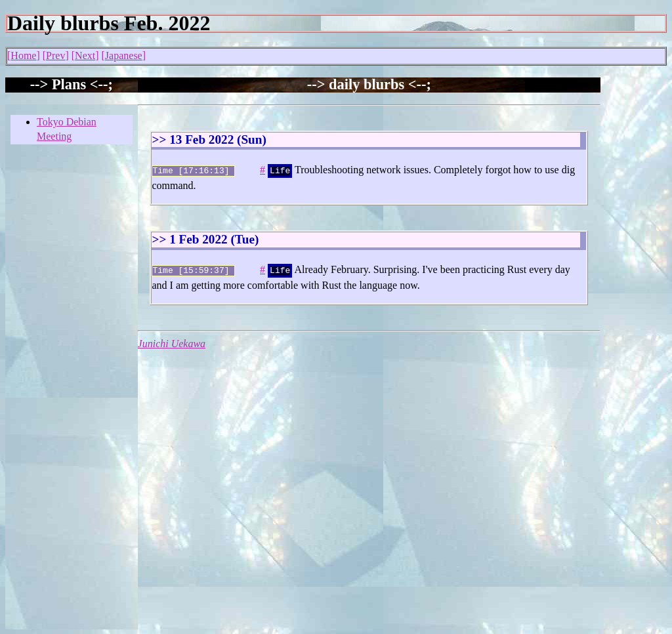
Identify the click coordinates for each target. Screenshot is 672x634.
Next (85, 55)
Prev (55, 55)
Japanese (124, 55)
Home (23, 55)
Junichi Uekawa (172, 341)
